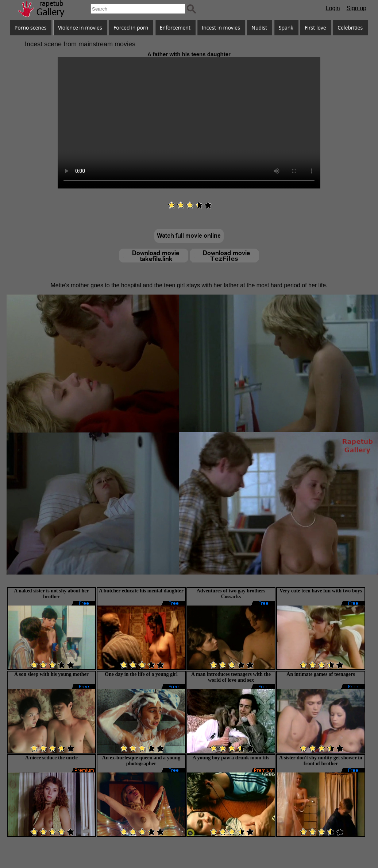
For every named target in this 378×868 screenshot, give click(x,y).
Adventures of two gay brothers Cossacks (231, 594)
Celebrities (350, 28)
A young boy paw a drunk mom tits (231, 758)
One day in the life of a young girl (141, 674)
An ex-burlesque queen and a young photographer (141, 761)
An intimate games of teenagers (321, 674)
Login (333, 8)
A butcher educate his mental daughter (141, 591)
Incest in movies (221, 28)
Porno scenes (31, 28)
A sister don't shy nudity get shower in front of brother (321, 761)
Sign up (356, 8)
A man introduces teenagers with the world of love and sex (231, 677)
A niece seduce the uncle (51, 758)
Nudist (259, 28)
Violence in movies (80, 28)
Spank (286, 28)
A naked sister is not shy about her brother (51, 594)
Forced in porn (131, 28)
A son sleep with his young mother (51, 674)
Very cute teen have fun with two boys (321, 591)
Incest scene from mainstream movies (80, 44)
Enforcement (175, 28)
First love (315, 28)
